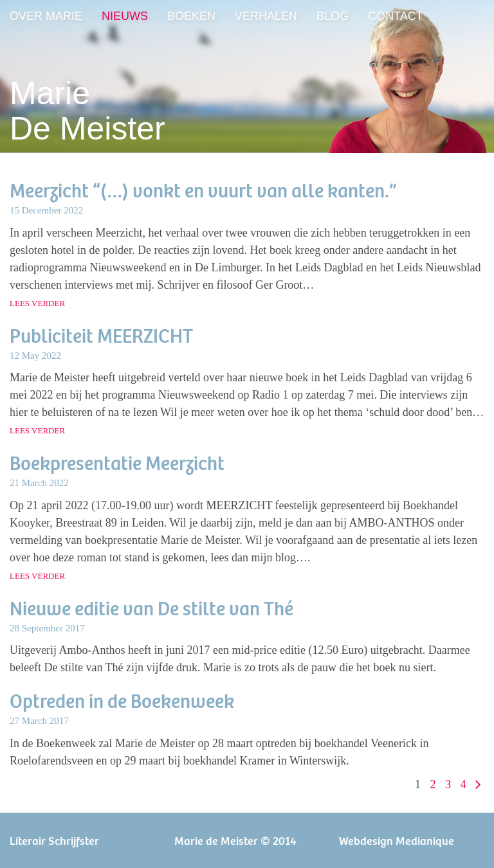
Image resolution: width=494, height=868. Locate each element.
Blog (333, 16)
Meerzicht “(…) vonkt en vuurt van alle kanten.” (203, 189)
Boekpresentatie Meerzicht (117, 462)
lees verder (37, 303)
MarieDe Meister (87, 111)
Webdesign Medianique (397, 840)
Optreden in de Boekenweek (122, 700)
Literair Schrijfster (54, 840)
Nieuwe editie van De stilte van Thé (151, 607)
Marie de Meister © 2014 (235, 840)
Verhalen (266, 16)
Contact (396, 16)
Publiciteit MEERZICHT (101, 335)
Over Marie (46, 16)
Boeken (191, 16)
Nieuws (125, 16)
